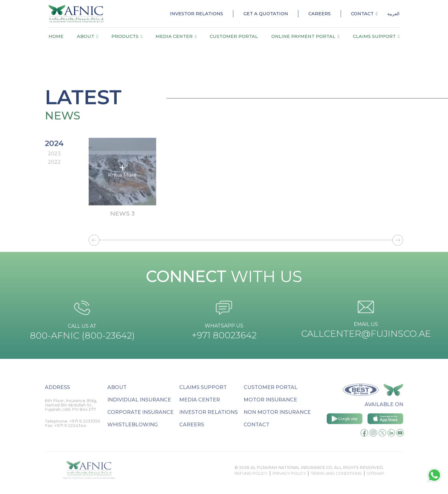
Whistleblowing (133, 431)
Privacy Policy (289, 480)
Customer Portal (234, 36)
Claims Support (376, 36)
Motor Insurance (270, 406)
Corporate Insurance (140, 419)
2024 (54, 148)
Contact (364, 14)
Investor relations (208, 419)
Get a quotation (266, 14)
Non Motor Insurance (277, 419)
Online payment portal (305, 36)
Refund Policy (251, 480)
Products (127, 36)
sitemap (376, 480)
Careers (320, 14)
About (87, 36)
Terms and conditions (336, 480)
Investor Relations (196, 14)
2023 (54, 159)
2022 (54, 167)
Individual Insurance (139, 406)
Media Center (176, 36)
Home (56, 36)
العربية (393, 14)
